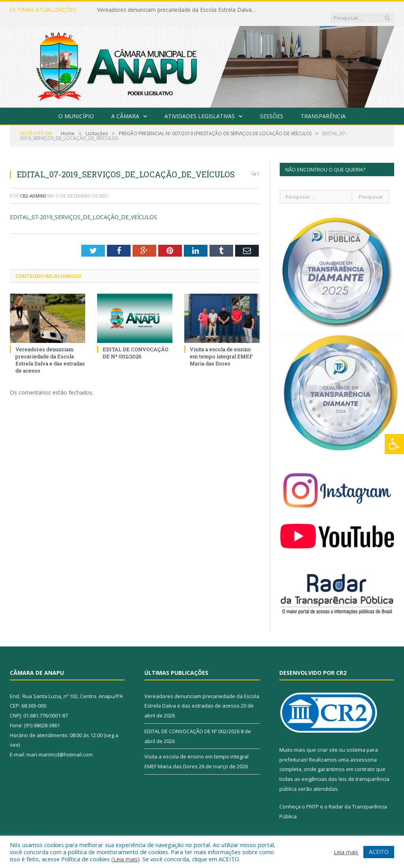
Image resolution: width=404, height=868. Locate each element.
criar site (327, 742)
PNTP (312, 799)
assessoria (363, 752)
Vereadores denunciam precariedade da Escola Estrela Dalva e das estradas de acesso (178, 10)
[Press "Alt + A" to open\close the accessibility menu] (394, 444)
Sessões (272, 108)
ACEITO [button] (379, 852)
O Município (76, 108)
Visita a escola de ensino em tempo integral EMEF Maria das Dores (221, 348)
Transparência (323, 108)
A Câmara (125, 108)
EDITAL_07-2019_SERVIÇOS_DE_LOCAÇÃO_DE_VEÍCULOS (83, 209)
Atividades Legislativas (200, 108)
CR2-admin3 (33, 188)
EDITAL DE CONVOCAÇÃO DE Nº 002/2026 (136, 345)
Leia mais (125, 859)
